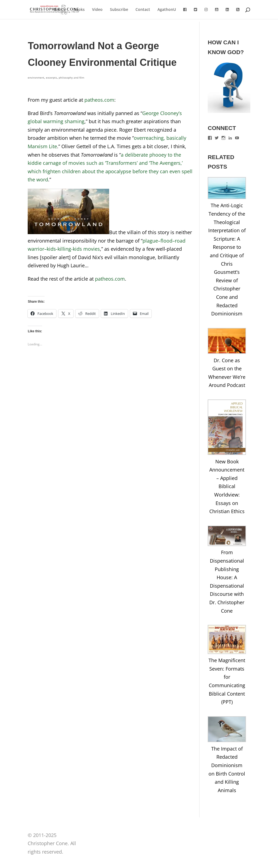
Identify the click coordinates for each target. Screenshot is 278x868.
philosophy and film (71, 77)
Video (97, 10)
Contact (143, 10)
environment (36, 77)
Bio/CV (60, 10)
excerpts (51, 77)
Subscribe (119, 10)
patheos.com (99, 100)
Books (79, 10)
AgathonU (167, 10)
